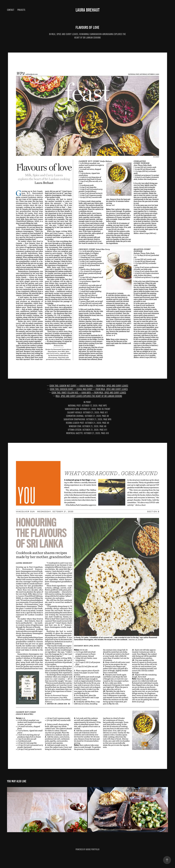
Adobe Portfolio (93, 849)
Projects (21, 10)
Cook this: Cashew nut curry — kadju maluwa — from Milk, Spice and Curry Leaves (89, 386)
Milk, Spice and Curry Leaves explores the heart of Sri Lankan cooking (89, 396)
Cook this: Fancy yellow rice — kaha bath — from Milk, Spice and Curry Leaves (89, 393)
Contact (11, 10)
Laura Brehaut (88, 10)
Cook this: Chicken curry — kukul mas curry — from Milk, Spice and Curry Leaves (89, 389)
